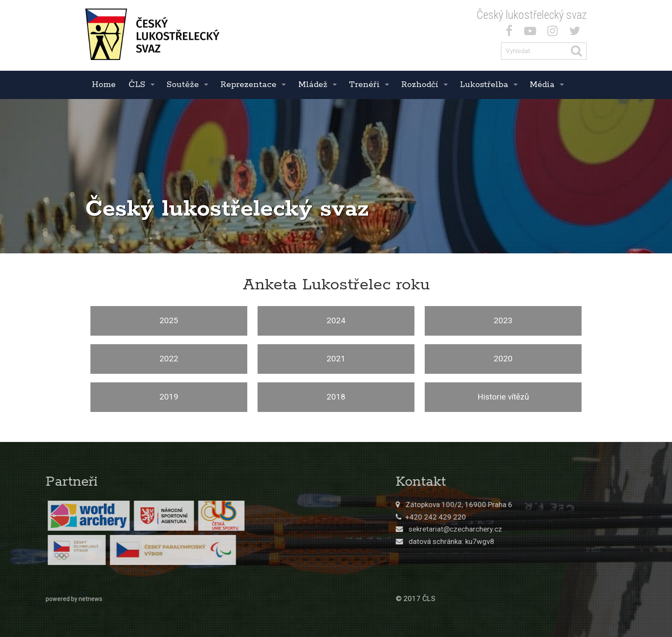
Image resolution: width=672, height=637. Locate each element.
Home (104, 85)
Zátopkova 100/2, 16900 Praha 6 (529, 505)
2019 (169, 397)
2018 (336, 397)
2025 (169, 320)
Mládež (313, 85)
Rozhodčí (420, 85)
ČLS (137, 85)
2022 (169, 359)
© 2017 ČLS (486, 598)
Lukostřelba (484, 85)
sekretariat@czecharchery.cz (525, 529)
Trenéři (364, 85)
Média (542, 85)
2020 (503, 359)
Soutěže (183, 85)
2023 (503, 320)
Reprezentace (248, 85)
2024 (336, 320)
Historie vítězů (503, 397)
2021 (336, 359)
